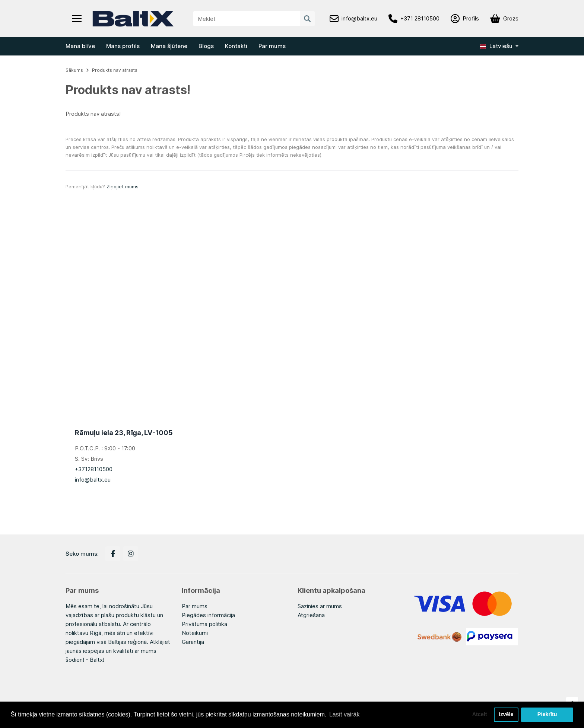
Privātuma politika (204, 624)
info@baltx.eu (93, 480)
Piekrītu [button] (547, 715)
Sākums (74, 70)
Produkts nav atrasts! (115, 70)
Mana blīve (80, 46)
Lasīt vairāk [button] (345, 714)
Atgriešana (311, 615)
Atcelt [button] (479, 715)
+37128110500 (94, 469)
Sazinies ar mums (320, 606)
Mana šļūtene (169, 46)
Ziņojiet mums (123, 186)
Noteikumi (195, 633)
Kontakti (236, 46)
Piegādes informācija (208, 615)
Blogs (206, 46)
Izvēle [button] (506, 715)
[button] (499, 46)
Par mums (272, 46)
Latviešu (496, 46)
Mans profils (123, 46)
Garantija (193, 642)
